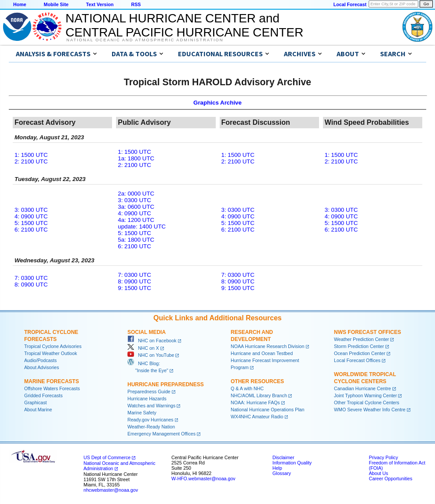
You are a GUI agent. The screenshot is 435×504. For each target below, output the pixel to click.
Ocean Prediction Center (360, 353)
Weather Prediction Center (361, 339)
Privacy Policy (383, 457)
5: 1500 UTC (31, 223)
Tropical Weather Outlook (51, 353)
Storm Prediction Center (359, 346)
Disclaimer (283, 457)
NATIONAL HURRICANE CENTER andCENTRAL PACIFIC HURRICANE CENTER (184, 25)
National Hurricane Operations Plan (268, 410)
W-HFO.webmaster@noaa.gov (203, 479)
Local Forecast (350, 4)
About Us (378, 473)
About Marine (38, 410)
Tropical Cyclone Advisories (53, 346)
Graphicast (36, 402)
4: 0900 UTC (31, 216)
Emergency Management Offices (161, 434)
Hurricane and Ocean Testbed (262, 353)
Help (277, 468)
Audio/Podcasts (40, 360)
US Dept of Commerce (107, 457)
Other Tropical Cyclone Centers (367, 402)
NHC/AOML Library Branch (259, 395)
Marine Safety (142, 413)
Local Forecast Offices (357, 360)
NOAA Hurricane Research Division (268, 346)
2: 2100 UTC (31, 161)
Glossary (282, 473)
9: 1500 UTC (134, 288)
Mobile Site (56, 4)
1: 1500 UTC (31, 155)
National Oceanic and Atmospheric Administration (145, 40)
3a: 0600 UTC (136, 207)
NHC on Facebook (152, 341)
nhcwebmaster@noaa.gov (111, 490)
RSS (136, 4)
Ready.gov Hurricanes (150, 420)
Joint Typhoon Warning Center (365, 395)
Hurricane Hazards (147, 399)
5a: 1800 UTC (136, 240)
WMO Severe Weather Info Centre (370, 410)
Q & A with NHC (247, 388)
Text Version (100, 4)
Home (20, 4)
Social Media (147, 332)
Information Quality (292, 463)
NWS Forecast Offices (368, 332)
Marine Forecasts (52, 381)
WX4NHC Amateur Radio (257, 417)
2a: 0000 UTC (136, 194)
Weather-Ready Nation (151, 427)
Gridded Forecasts (43, 395)
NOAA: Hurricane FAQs (255, 402)
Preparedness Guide (149, 392)
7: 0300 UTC (31, 278)
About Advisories (42, 367)
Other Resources (257, 381)
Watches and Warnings (151, 406)
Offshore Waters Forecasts (52, 388)
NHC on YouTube (151, 355)
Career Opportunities (390, 479)
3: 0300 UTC (31, 210)
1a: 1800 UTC (136, 158)
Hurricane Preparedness (166, 384)
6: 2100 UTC (31, 230)
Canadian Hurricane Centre (362, 388)
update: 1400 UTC (142, 227)
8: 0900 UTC (31, 285)
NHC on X (143, 348)
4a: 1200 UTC (136, 220)
